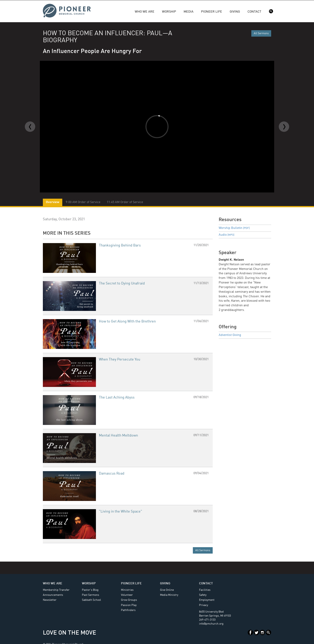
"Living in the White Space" (121, 512)
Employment (207, 600)
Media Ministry (169, 595)
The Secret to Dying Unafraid (122, 283)
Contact (254, 12)
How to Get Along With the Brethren (127, 321)
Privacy (204, 605)
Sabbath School (91, 600)
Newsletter (50, 600)
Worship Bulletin (234, 228)
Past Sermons (91, 595)
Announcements (53, 595)
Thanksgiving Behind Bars (120, 245)
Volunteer (127, 595)
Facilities (205, 590)
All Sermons (261, 33)
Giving (235, 12)
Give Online (167, 590)
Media (189, 12)
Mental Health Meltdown (118, 436)
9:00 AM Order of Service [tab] (83, 202)
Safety (203, 595)
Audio (226, 235)
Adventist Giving (230, 335)
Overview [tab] (53, 202)
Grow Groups (129, 600)
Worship (169, 12)
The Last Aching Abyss (117, 398)
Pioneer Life (212, 12)
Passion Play (129, 605)
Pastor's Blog (90, 590)
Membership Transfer (56, 590)
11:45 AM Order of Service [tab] (125, 202)
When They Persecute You (120, 360)
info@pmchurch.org (211, 624)
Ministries (127, 590)
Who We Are (145, 12)
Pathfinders (128, 610)
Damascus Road (112, 474)
